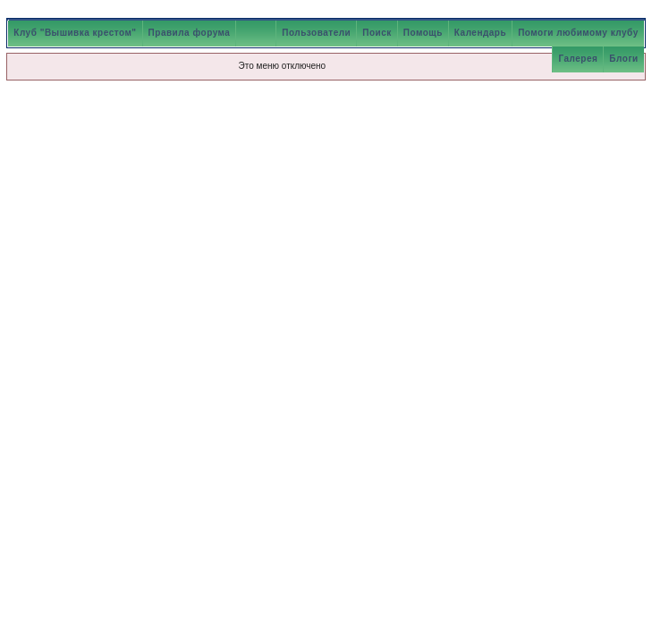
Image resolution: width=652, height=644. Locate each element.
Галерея (578, 59)
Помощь (423, 33)
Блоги (623, 59)
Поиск (377, 33)
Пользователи (316, 33)
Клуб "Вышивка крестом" (75, 33)
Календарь (480, 33)
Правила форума (190, 33)
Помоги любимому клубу (578, 33)
